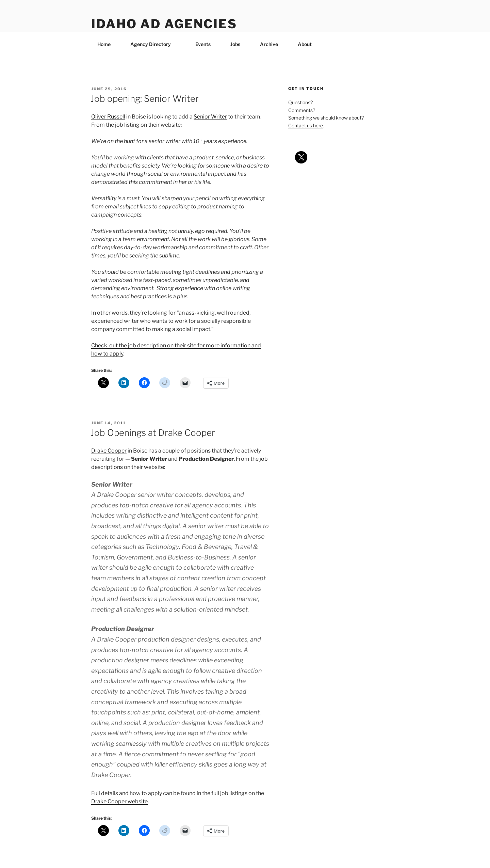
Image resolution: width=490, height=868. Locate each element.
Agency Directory (154, 44)
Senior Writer (210, 117)
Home (104, 44)
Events (203, 44)
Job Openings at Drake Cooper (153, 433)
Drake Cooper (109, 451)
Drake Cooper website (119, 801)
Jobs (235, 44)
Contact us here (306, 125)
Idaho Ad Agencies (164, 24)
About (308, 44)
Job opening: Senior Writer (145, 99)
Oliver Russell (108, 117)
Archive (269, 44)
